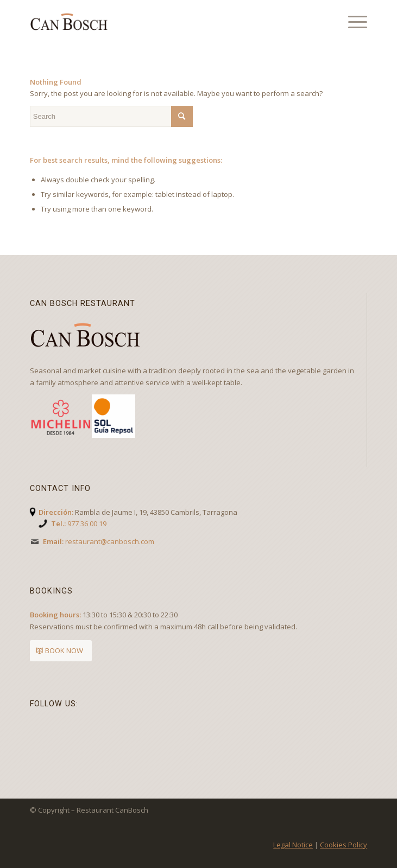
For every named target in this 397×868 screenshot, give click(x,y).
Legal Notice (293, 845)
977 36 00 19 (87, 524)
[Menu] (352, 22)
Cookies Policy (344, 845)
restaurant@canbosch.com (110, 541)
